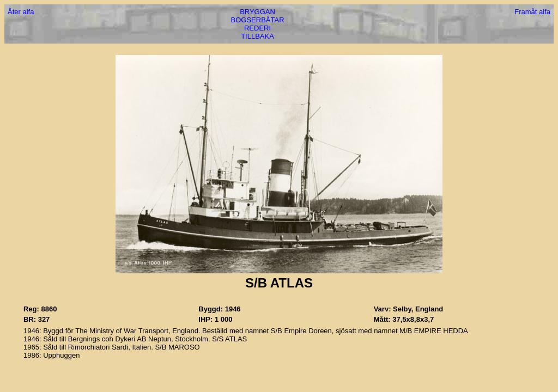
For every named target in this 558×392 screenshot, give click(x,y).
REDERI (257, 28)
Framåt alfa (532, 12)
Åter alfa (21, 12)
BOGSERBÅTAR (258, 20)
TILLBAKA (257, 36)
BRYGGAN (257, 12)
